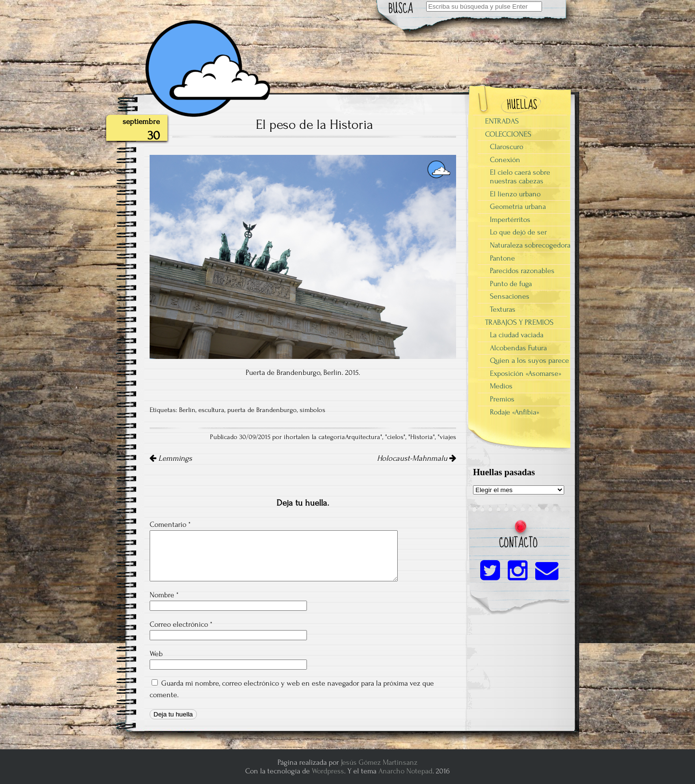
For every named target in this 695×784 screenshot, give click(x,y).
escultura (211, 410)
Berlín (187, 410)
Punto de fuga (511, 284)
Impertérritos (510, 220)
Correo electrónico (181, 624)
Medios (501, 386)
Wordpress (328, 771)
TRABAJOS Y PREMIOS (519, 322)
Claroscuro (507, 147)
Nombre (164, 595)
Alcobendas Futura (518, 348)
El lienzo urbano (515, 194)
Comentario (170, 524)
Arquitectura (363, 437)
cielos (395, 437)
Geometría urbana (518, 206)
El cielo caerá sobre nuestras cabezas (520, 177)
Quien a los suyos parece (529, 360)
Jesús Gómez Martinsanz (379, 762)
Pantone (502, 258)
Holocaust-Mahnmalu (417, 458)
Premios (502, 399)
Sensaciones (510, 296)
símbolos (313, 410)
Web (156, 654)
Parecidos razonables (522, 271)
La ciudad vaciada (517, 335)
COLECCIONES (508, 134)
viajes (448, 437)
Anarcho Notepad (405, 771)
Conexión (505, 160)
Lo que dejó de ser (518, 232)
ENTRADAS (502, 121)
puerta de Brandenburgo (262, 410)
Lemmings (171, 458)
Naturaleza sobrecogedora (530, 245)
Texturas (503, 309)
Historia (422, 437)
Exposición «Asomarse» (526, 373)
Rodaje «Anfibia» (514, 412)
